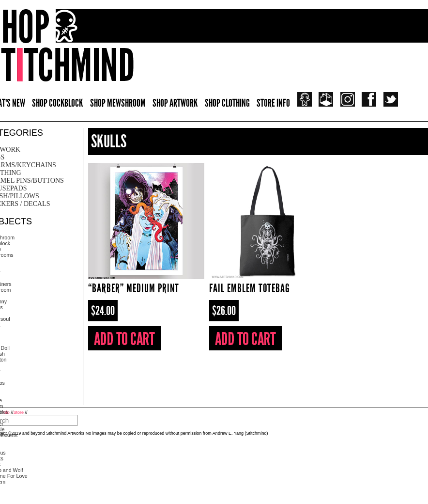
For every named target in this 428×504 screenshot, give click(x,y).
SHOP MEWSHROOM (118, 103)
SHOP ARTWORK (175, 103)
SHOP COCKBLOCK (57, 103)
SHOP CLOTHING (227, 103)
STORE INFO (273, 103)
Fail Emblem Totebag (250, 288)
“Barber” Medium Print (134, 288)
